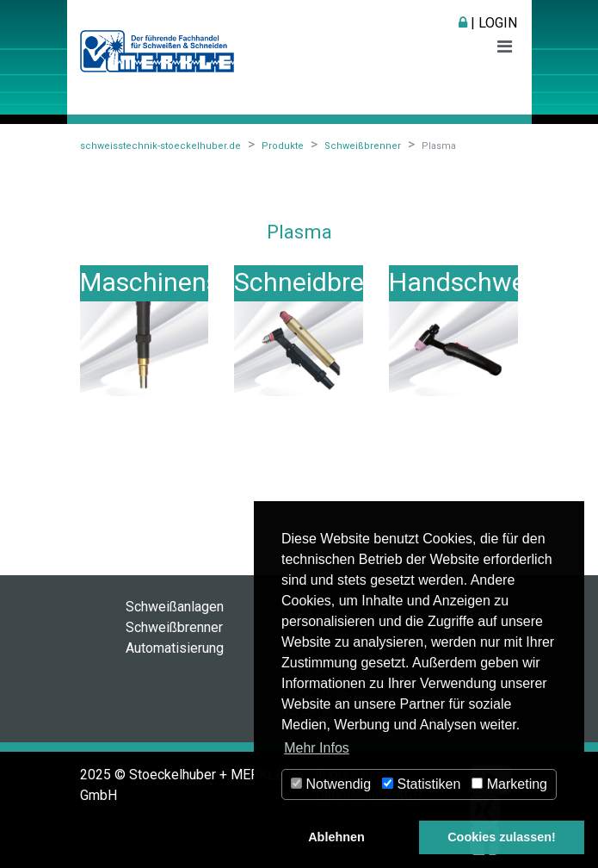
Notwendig (331, 784)
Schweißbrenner (174, 627)
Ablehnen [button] (336, 837)
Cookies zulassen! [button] (502, 837)
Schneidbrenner (325, 282)
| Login (488, 23)
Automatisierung (175, 648)
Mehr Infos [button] (317, 748)
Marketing (509, 784)
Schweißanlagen (175, 607)
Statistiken (421, 784)
